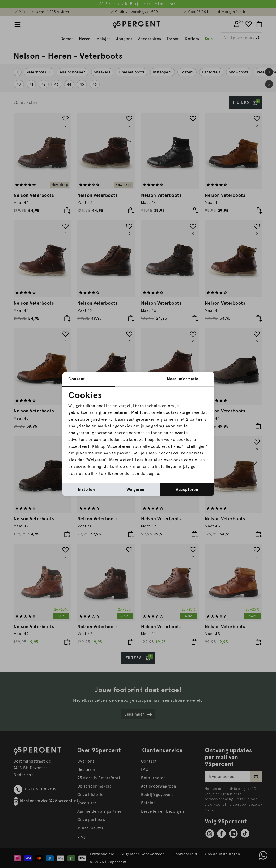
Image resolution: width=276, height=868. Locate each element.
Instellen (86, 490)
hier (149, 460)
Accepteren (187, 490)
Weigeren (135, 490)
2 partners (196, 419)
